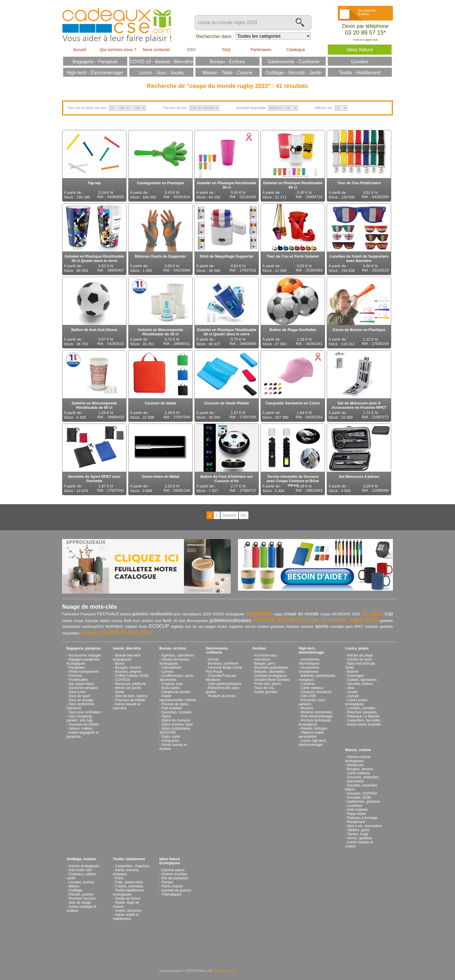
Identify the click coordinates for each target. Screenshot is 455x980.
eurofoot (307, 627)
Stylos (166, 716)
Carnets (167, 672)
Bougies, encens (128, 668)
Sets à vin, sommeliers (365, 826)
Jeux (351, 688)
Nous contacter (156, 50)
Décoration (355, 781)
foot (128, 620)
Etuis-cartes (170, 688)
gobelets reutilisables (152, 614)
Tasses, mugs (358, 834)
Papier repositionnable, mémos (178, 698)
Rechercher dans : (215, 36)
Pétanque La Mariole (363, 716)
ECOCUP (159, 626)
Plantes (167, 882)
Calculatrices (171, 668)
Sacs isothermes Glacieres (80, 706)
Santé (119, 692)
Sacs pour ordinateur (85, 712)
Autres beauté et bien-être (127, 706)
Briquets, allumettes (269, 672)
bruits (143, 627)
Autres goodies (266, 692)
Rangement (356, 822)
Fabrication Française (79, 614)
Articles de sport (360, 659)
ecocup (117, 621)
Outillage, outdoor (81, 859)
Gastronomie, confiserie (217, 650)
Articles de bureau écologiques (174, 661)
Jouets (352, 692)
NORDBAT (114, 626)
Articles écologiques (84, 866)
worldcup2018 (93, 627)
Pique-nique (356, 814)
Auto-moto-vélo (80, 870)
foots (167, 621)
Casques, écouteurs (316, 692)
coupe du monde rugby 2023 (341, 620)
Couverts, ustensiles (363, 777)
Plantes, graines (81, 894)
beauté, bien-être (127, 648)
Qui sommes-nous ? (118, 50)
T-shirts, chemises (129, 886)
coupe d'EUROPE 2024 (340, 614)
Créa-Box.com (224, 971)
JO (175, 621)
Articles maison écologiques (358, 759)
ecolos (222, 627)
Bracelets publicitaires (271, 668)
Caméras (308, 684)
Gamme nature (173, 870)
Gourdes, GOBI (359, 798)
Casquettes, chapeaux (132, 866)
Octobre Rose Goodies (272, 680)
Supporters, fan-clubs (364, 720)
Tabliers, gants (358, 830)
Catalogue (296, 50)
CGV (191, 50)
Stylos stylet (171, 737)
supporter (236, 627)
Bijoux (120, 663)
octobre (263, 627)
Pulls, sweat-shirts (129, 882)
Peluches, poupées (362, 712)
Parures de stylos (175, 704)
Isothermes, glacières (364, 802)
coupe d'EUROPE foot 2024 (116, 632)
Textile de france (128, 898)
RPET (359, 627)
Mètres (74, 886)
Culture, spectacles (362, 680)
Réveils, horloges (314, 728)
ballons (125, 614)
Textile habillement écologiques (128, 892)
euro (136, 621)
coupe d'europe (86, 621)
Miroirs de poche (128, 688)
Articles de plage (360, 655)
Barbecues (355, 765)
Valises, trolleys (80, 728)
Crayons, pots (172, 684)
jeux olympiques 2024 (193, 614)
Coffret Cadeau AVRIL (132, 676)
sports (322, 626)
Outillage (75, 890)
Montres (307, 708)
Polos (119, 878)
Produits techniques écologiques (315, 722)
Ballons (353, 672)
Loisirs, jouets (357, 648)
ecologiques (235, 614)
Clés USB (308, 696)
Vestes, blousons (128, 911)
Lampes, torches (81, 882)
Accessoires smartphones (309, 670)
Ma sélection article (367, 12)
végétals (177, 627)
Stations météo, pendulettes (312, 735)
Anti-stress (262, 659)
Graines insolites (174, 874)
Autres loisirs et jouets (364, 724)
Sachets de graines (176, 890)
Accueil (79, 50)
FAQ (226, 50)
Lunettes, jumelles (361, 708)
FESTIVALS (108, 614)
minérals (372, 627)
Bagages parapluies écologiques (83, 661)
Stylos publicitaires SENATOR (175, 731)
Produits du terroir (222, 696)
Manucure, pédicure (130, 684)
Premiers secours (82, 898)
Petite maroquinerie (84, 672)
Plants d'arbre (172, 886)
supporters (259, 613)
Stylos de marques (176, 720)
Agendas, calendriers (178, 655)
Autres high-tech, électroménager (313, 743)
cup (389, 614)
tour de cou (194, 627)
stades (105, 621)
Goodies (259, 648)
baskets (293, 626)
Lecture (353, 696)
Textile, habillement (129, 859)
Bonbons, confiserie (223, 663)
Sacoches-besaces (83, 688)
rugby (278, 614)
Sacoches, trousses (177, 712)
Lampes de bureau (176, 692)
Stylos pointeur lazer (177, 724)
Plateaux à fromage (362, 818)
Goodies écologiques (270, 676)
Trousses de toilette (84, 724)
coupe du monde (301, 614)
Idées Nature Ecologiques (170, 861)
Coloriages (355, 676)
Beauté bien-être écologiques (127, 657)
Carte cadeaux (312, 688)
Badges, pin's (265, 663)
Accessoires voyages (85, 655)
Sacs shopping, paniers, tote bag (79, 718)
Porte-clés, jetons (268, 684)
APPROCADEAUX (277, 620)
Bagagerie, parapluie (84, 648)
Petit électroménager (317, 716)
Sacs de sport (79, 696)
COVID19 (122, 680)
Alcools (213, 659)
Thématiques (171, 894)
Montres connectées (316, 712)
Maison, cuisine (358, 750)
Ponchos (75, 676)
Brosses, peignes (128, 672)
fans (182, 621)
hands (67, 621)
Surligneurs (170, 741)
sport (349, 627)
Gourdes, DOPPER (362, 793)
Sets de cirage (80, 903)
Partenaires (261, 50)
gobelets (278, 626)
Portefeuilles (78, 680)
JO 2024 (372, 613)
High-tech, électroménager (312, 650)
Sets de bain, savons (131, 696)
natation (131, 627)
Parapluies (77, 668)
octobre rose (151, 621)
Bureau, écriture (173, 648)
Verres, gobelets (360, 838)
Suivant (229, 515)
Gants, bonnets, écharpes (126, 872)
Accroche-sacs (266, 655)
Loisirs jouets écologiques (356, 702)
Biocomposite (197, 621)
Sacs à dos (77, 692)
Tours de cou (264, 688)
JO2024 (218, 614)
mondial (337, 626)
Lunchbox (355, 806)
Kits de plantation (175, 878)
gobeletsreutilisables (230, 620)
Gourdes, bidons (360, 684)
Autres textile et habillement (126, 917)
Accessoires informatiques (309, 661)
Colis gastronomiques (224, 684)
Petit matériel (171, 708)
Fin (244, 515)
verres (250, 626)
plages (210, 627)
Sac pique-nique (81, 684)
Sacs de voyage (81, 700)
